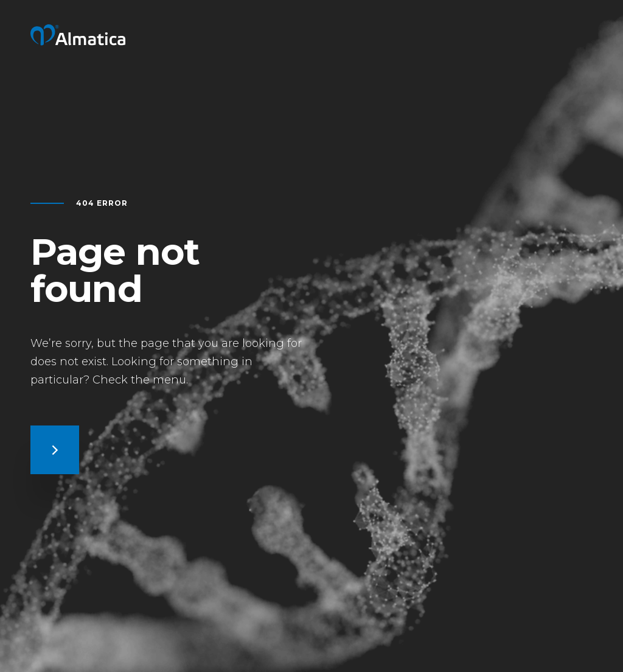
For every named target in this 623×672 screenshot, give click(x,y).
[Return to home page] (78, 42)
